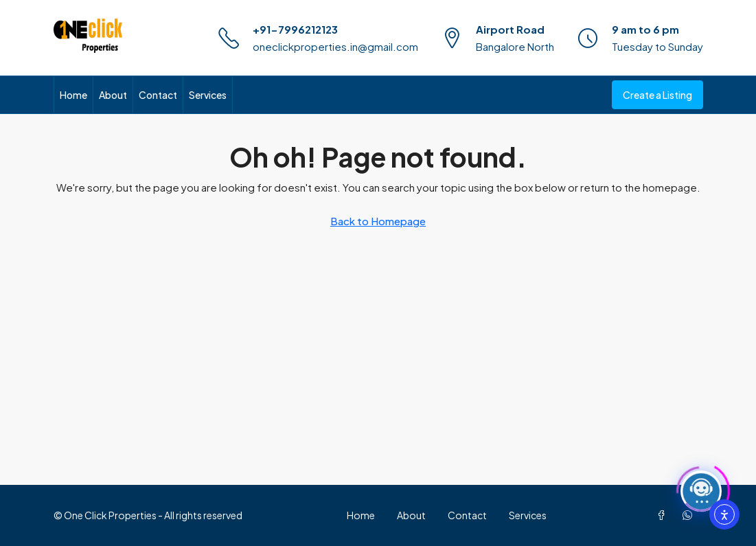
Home (73, 95)
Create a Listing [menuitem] (657, 95)
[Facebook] (664, 515)
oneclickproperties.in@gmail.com (335, 46)
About (113, 95)
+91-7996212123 (295, 29)
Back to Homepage (378, 221)
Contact (158, 95)
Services (208, 95)
